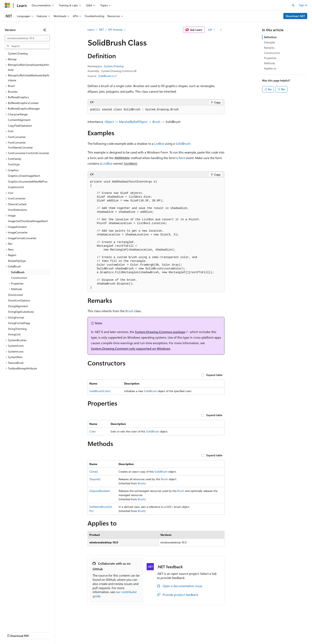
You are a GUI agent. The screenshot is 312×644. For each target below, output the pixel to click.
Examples (270, 42)
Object (109, 122)
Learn (91, 30)
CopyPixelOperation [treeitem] (20, 126)
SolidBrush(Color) (100, 391)
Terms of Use (145, 632)
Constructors (272, 53)
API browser (115, 30)
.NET (101, 30)
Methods (270, 63)
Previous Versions (36, 632)
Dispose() (95, 479)
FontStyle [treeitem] (14, 164)
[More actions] (221, 30)
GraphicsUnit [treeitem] (16, 187)
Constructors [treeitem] (19, 278)
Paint (182, 158)
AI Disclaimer (13, 632)
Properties (270, 58)
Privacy (87, 632)
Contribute (71, 632)
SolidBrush (183, 143)
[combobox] (27, 38)
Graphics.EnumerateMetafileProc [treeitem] (28, 181)
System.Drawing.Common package (160, 332)
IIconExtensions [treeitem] (17, 210)
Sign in (303, 5)
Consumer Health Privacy (114, 632)
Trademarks (165, 632)
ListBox (159, 143)
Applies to (270, 68)
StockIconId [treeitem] (15, 295)
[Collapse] (45, 30)
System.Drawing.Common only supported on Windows (131, 348)
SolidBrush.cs (106, 76)
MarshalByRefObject (133, 122)
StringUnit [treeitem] (14, 334)
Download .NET (295, 16)
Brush (156, 122)
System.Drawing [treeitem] (18, 53)
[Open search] (293, 5)
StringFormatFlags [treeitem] (19, 323)
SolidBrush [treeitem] (18, 272)
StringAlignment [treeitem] (18, 306)
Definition (270, 37)
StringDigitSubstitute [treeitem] (21, 312)
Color (93, 431)
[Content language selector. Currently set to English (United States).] (23, 623)
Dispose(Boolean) (100, 491)
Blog (54, 632)
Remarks (269, 48)
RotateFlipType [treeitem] (17, 261)
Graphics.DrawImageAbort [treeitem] (24, 176)
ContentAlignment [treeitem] (19, 120)
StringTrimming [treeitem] (17, 329)
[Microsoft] (7, 5)
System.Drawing (114, 66)
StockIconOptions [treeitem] (19, 300)
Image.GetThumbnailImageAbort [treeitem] (28, 221)
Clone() (94, 472)
